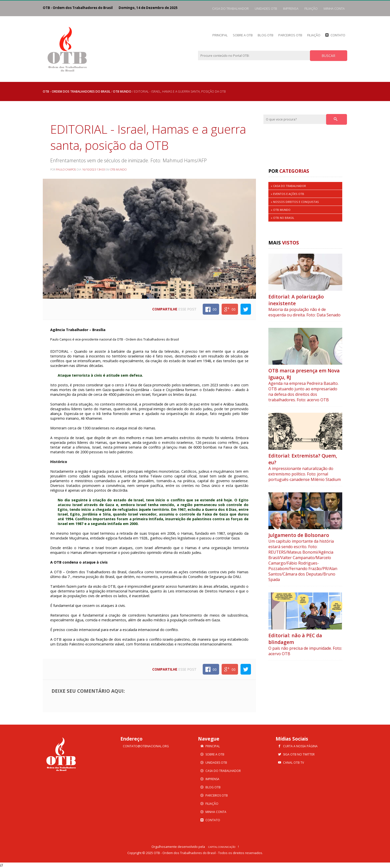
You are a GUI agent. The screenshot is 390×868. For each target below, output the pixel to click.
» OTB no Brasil (283, 218)
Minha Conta (334, 8)
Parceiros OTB (290, 35)
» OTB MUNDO (281, 210)
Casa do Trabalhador (230, 8)
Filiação (311, 8)
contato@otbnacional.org (146, 746)
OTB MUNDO (122, 91)
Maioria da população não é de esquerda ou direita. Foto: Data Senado (304, 312)
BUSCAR (328, 56)
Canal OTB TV (293, 763)
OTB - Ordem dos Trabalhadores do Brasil (77, 91)
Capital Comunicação (222, 847)
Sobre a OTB (243, 35)
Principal (220, 35)
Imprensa (291, 8)
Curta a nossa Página (300, 746)
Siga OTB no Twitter (299, 754)
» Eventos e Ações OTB (288, 194)
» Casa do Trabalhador (288, 186)
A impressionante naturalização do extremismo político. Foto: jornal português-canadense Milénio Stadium (305, 474)
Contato (338, 35)
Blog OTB (266, 35)
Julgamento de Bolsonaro (299, 535)
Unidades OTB (266, 8)
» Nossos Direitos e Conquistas (295, 202)
